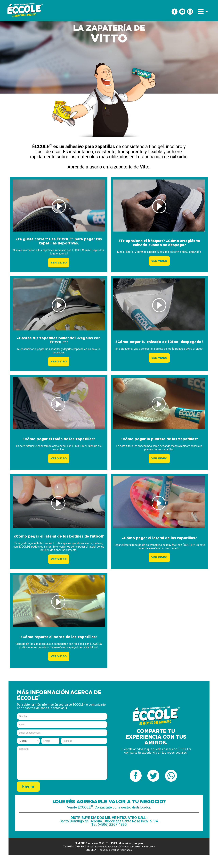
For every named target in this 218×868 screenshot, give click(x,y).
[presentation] (82, 788)
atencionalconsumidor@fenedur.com (114, 847)
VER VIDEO (59, 263)
